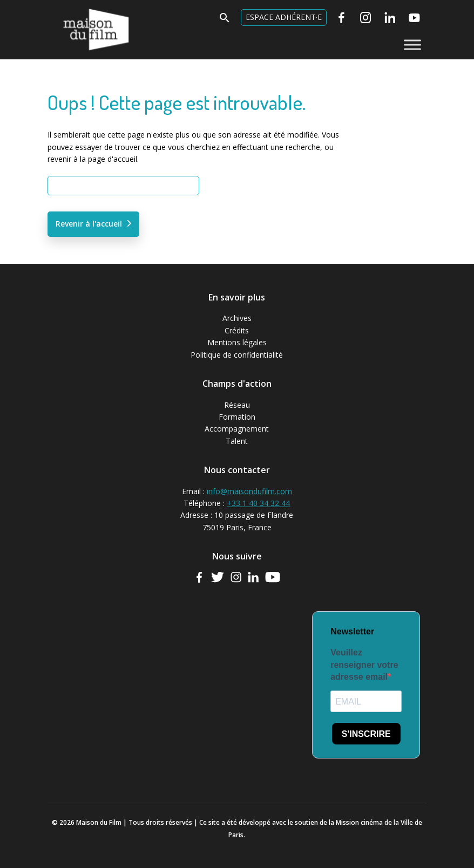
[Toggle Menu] (412, 45)
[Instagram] (366, 18)
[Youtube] (414, 18)
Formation (237, 417)
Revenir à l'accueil (89, 224)
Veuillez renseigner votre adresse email (364, 665)
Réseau (237, 405)
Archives (237, 318)
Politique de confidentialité (237, 355)
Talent (237, 441)
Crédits (237, 330)
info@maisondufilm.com (249, 491)
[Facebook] (341, 18)
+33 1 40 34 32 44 (258, 503)
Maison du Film (74, 8)
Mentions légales (237, 342)
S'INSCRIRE (366, 734)
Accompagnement (237, 429)
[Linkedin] (390, 18)
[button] (225, 21)
